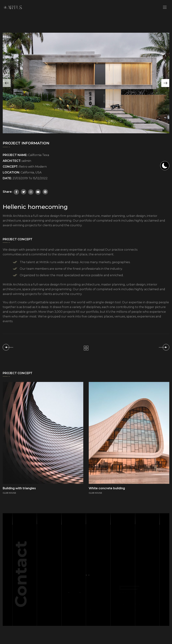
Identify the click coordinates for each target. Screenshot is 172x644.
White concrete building (107, 488)
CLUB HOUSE (95, 493)
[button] (165, 83)
